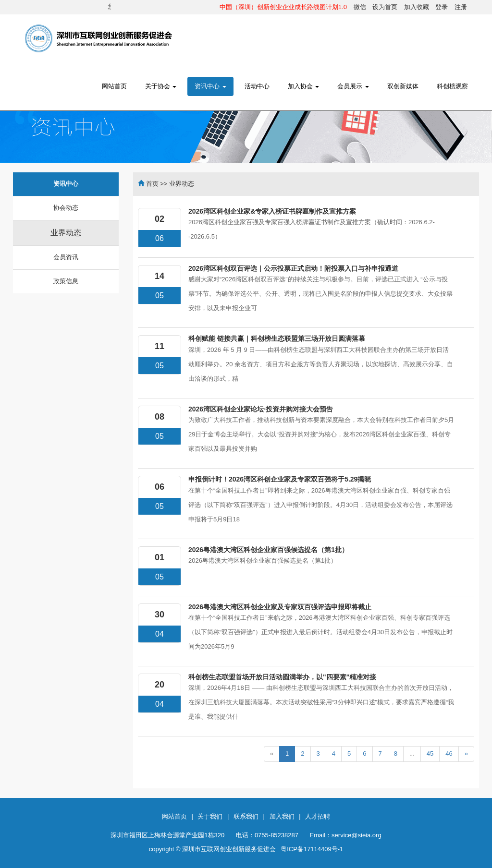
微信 (360, 7)
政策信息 (66, 281)
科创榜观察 (452, 86)
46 (449, 753)
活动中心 (257, 86)
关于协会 (161, 86)
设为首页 (385, 7)
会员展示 (353, 86)
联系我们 (246, 816)
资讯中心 (210, 86)
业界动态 (66, 233)
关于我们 (210, 816)
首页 (152, 184)
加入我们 (282, 816)
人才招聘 (318, 816)
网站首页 (114, 86)
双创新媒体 (403, 86)
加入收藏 (417, 7)
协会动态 (66, 208)
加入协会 (304, 86)
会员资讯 (66, 257)
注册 (461, 7)
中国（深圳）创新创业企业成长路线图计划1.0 (283, 7)
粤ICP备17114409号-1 (312, 849)
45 (430, 753)
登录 (442, 7)
